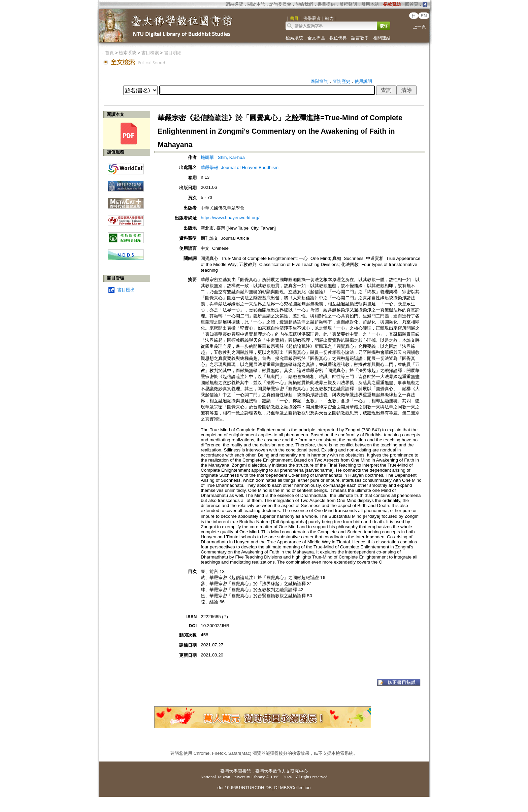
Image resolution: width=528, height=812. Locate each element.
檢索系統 (294, 38)
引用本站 (370, 4)
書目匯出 (126, 290)
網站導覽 (234, 4)
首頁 (109, 53)
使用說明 (363, 81)
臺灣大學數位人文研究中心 (282, 771)
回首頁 (412, 4)
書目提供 (326, 4)
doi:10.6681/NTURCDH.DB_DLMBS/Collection (264, 788)
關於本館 (256, 4)
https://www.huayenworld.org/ (230, 218)
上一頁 (419, 27)
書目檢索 (150, 53)
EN (424, 16)
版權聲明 (348, 4)
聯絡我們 (304, 4)
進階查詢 (320, 81)
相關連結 (382, 38)
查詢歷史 (341, 81)
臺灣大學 (229, 771)
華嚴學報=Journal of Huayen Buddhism (240, 167)
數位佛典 (338, 38)
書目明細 (173, 53)
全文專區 (316, 38)
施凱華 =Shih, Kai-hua (223, 157)
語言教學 (360, 38)
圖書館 (244, 771)
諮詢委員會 (280, 4)
